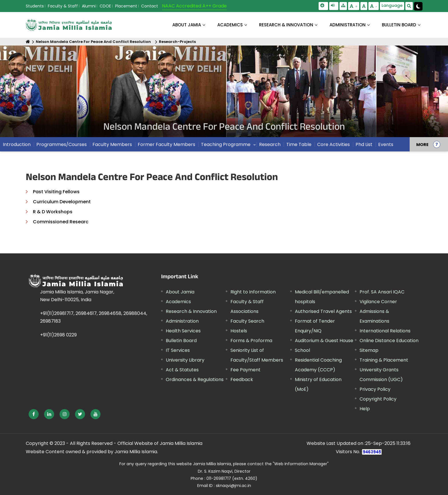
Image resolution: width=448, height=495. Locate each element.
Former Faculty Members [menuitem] (166, 144)
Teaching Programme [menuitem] (226, 144)
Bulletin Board (181, 341)
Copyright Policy (378, 399)
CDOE (105, 6)
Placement (126, 6)
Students (35, 6)
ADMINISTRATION (348, 25)
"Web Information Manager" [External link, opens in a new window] (301, 464)
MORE (422, 144)
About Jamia (187, 25)
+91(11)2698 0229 (58, 335)
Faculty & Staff (63, 6)
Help (365, 409)
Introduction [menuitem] (17, 144)
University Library (185, 360)
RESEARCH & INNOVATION (286, 25)
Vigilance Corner (378, 302)
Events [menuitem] (386, 144)
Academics (178, 302)
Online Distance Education (389, 341)
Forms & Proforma (251, 341)
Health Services (183, 331)
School (302, 350)
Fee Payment (245, 370)
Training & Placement (384, 360)
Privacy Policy (375, 389)
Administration (182, 321)
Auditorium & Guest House (324, 341)
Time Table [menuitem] (299, 144)
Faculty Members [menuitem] (112, 144)
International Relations (385, 331)
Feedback (242, 379)
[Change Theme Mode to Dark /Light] (418, 6)
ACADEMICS (230, 25)
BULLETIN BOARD (399, 25)
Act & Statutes (182, 370)
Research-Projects (177, 42)
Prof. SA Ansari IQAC (382, 292)
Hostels (239, 331)
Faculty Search (247, 321)
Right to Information (253, 292)
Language (392, 5)
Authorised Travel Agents (323, 311)
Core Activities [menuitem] (333, 144)
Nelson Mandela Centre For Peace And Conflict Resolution (93, 42)
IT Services (178, 350)
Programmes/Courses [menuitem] (62, 144)
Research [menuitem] (270, 144)
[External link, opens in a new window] (34, 414)
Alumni (89, 6)
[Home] (28, 42)
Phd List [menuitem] (364, 144)
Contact (150, 6)
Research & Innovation (191, 311)
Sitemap (369, 350)
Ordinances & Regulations (195, 379)
